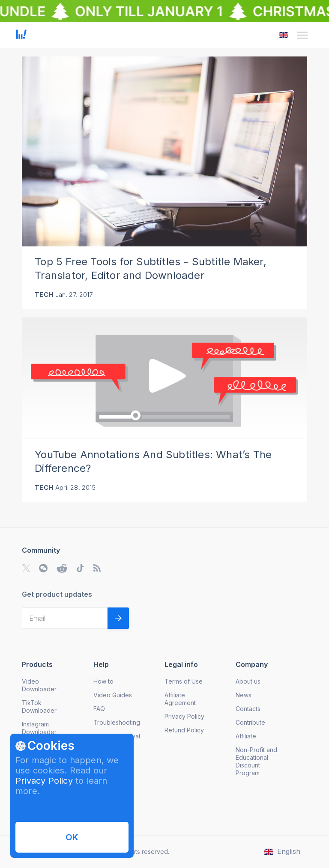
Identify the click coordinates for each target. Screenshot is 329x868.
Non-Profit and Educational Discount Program (256, 761)
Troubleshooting (117, 722)
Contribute (250, 722)
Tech (44, 295)
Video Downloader (39, 685)
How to (103, 681)
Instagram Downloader (39, 728)
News (244, 695)
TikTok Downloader (39, 707)
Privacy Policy (44, 781)
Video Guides (113, 695)
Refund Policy (184, 730)
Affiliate (246, 736)
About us (248, 681)
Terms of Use (184, 681)
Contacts (248, 709)
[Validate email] (118, 618)
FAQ (99, 709)
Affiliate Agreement (180, 699)
